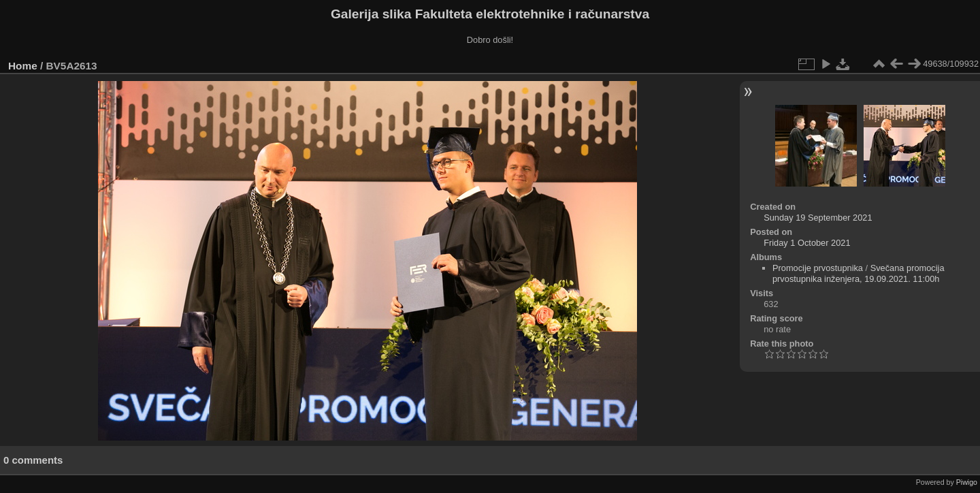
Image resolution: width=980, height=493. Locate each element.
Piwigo (967, 482)
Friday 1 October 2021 (807, 243)
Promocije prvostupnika (818, 268)
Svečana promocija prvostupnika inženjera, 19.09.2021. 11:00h (859, 273)
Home (23, 66)
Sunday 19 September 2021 (818, 218)
